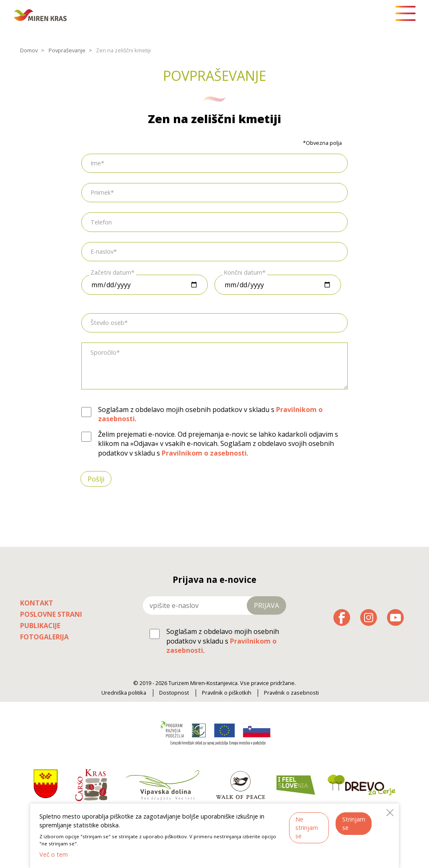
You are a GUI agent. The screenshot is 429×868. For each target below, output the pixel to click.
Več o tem (54, 854)
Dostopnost (174, 693)
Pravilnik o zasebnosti (291, 693)
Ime (96, 163)
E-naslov (102, 251)
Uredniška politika (124, 693)
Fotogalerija (44, 637)
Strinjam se (354, 823)
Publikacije (40, 626)
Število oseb (107, 323)
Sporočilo (103, 352)
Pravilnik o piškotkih (227, 693)
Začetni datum (111, 272)
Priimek (101, 192)
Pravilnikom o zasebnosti (204, 453)
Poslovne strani (51, 614)
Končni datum (243, 272)
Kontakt (37, 603)
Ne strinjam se (307, 828)
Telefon (101, 222)
